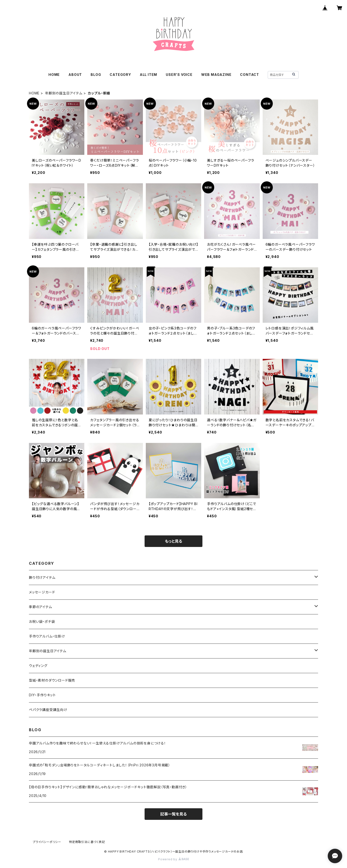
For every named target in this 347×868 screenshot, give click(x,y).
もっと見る (173, 541)
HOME (54, 75)
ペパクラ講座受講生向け (48, 710)
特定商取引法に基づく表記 (87, 842)
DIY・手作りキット (42, 695)
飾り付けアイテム (42, 577)
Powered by (173, 859)
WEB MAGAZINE (216, 75)
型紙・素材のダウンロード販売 (52, 680)
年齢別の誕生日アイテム (64, 93)
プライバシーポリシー (47, 842)
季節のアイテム (40, 607)
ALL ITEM (148, 75)
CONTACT (250, 75)
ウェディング (38, 666)
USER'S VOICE (179, 75)
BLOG (96, 75)
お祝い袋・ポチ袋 (42, 621)
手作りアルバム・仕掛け (47, 636)
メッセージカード (42, 592)
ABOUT (75, 75)
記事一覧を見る (173, 814)
